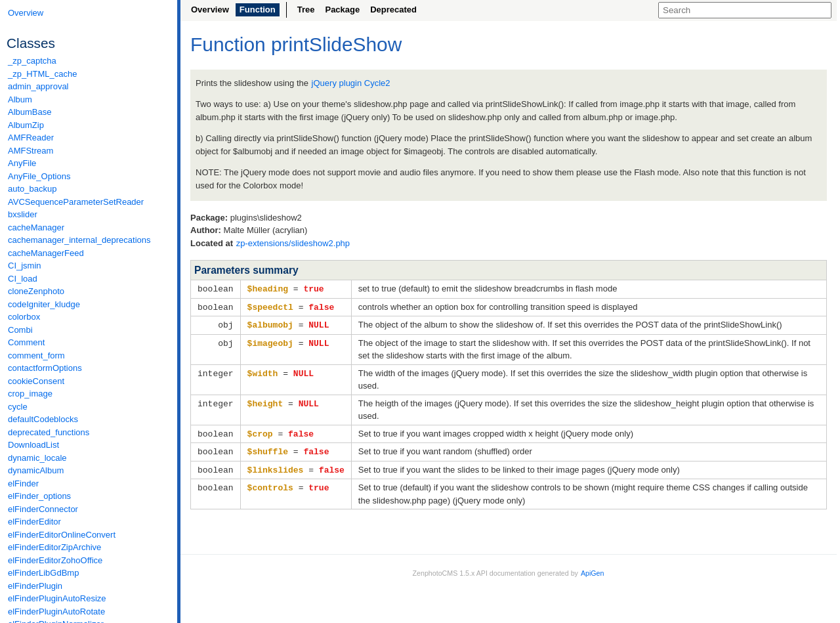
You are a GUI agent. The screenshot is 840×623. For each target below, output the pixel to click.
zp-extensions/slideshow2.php (293, 243)
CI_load (23, 279)
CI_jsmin (25, 266)
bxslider (23, 214)
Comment (26, 342)
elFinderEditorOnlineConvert (62, 535)
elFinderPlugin (35, 586)
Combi (20, 330)
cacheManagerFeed (46, 253)
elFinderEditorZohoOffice (55, 560)
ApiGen (593, 569)
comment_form (36, 355)
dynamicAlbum (36, 470)
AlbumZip (26, 125)
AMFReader (31, 138)
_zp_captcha (32, 61)
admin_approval (38, 86)
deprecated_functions (49, 432)
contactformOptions (45, 368)
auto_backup (32, 189)
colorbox (24, 317)
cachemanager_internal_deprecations (79, 240)
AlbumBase (30, 112)
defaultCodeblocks (43, 419)
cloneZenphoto (36, 291)
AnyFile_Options (39, 176)
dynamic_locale (37, 458)
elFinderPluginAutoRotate (56, 612)
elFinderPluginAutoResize (57, 598)
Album (20, 99)
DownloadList (33, 445)
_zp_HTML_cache (43, 74)
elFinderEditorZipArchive (54, 547)
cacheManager (36, 227)
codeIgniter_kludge (44, 304)
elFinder (23, 483)
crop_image (30, 394)
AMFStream (31, 151)
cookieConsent (36, 381)
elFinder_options (39, 496)
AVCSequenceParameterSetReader (76, 202)
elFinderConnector (43, 509)
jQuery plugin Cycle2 (351, 83)
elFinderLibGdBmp (43, 573)
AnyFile (22, 163)
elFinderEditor (34, 522)
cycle (18, 407)
